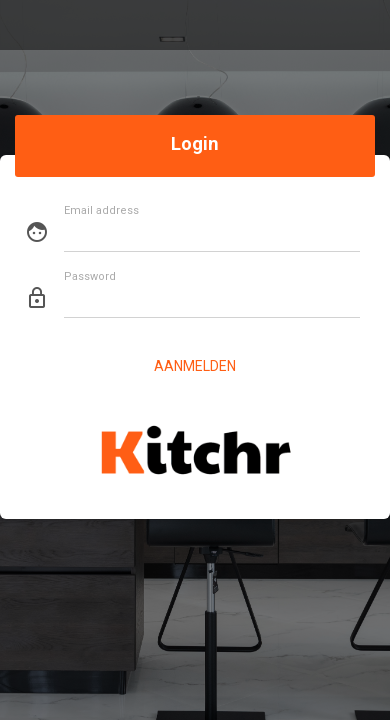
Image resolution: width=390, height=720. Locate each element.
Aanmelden (195, 366)
